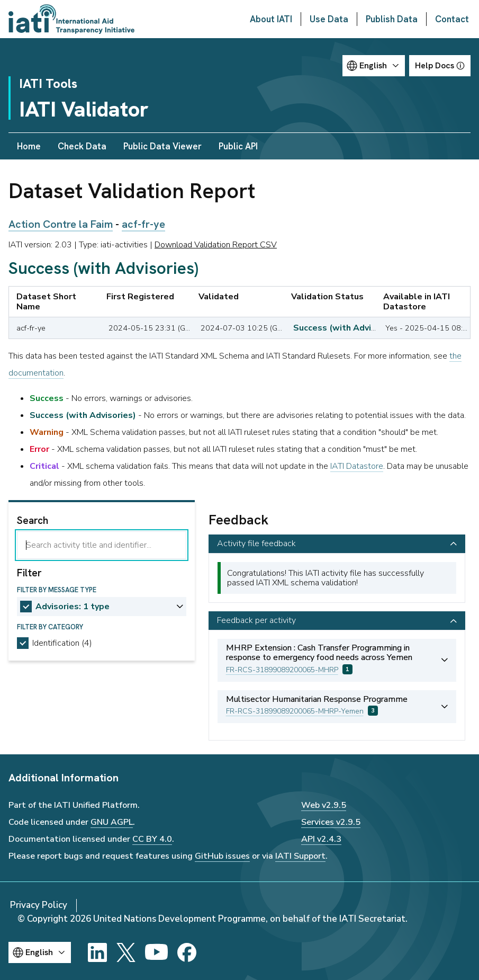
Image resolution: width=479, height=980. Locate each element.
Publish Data (392, 19)
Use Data (329, 19)
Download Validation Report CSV (216, 245)
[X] (126, 952)
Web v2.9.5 (324, 805)
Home (29, 146)
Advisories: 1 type (73, 607)
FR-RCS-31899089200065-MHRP (282, 670)
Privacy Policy (39, 905)
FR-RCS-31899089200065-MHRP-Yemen (295, 711)
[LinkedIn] (97, 952)
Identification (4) (62, 643)
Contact (452, 19)
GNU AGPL (112, 822)
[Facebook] (187, 952)
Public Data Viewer (162, 146)
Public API (238, 146)
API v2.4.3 (321, 839)
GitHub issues (222, 856)
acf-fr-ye (143, 224)
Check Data (82, 146)
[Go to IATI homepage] (71, 19)
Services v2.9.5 (331, 822)
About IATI (271, 19)
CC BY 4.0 (152, 839)
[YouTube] (156, 952)
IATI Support (300, 856)
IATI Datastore (357, 466)
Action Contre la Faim (61, 224)
